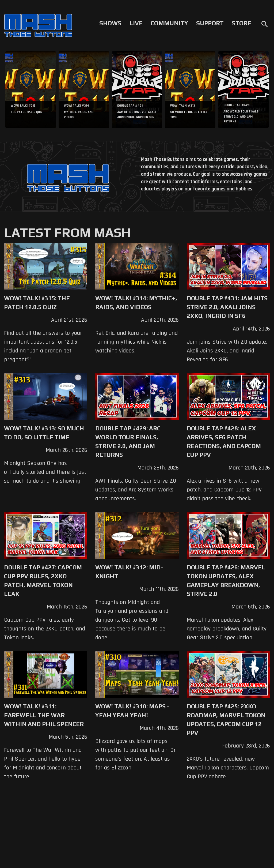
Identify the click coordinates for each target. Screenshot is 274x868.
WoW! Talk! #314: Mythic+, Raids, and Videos (136, 303)
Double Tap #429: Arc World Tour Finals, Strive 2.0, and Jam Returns (128, 441)
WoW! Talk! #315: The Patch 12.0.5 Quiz (37, 303)
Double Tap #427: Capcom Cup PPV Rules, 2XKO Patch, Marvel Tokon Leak (43, 580)
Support (210, 23)
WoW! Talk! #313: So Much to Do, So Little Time (44, 433)
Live (136, 23)
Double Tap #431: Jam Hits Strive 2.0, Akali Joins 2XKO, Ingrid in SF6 (227, 307)
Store (241, 23)
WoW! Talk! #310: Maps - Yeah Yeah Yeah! (132, 711)
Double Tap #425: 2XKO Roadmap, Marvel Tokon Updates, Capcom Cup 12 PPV (226, 719)
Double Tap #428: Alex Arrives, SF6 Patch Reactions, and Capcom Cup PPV (224, 441)
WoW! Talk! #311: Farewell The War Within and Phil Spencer (44, 715)
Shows (110, 23)
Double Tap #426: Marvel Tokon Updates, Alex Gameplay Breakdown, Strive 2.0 (226, 580)
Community (169, 23)
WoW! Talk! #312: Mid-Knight (129, 572)
